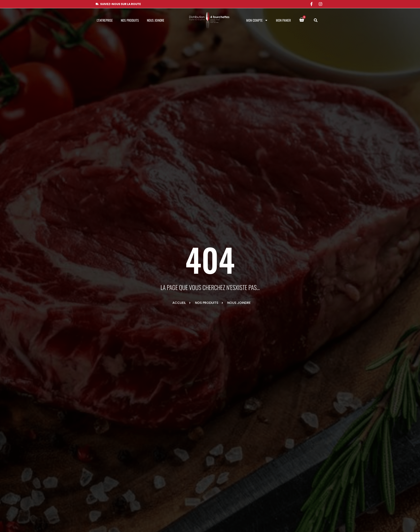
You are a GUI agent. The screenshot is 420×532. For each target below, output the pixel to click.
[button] (316, 20)
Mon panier (283, 20)
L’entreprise (105, 20)
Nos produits (130, 20)
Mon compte (257, 20)
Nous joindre (156, 20)
